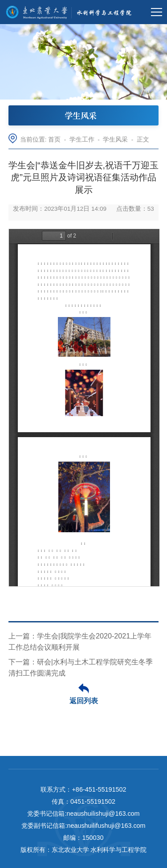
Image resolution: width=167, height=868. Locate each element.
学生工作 (82, 140)
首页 (54, 140)
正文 (143, 140)
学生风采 (115, 140)
